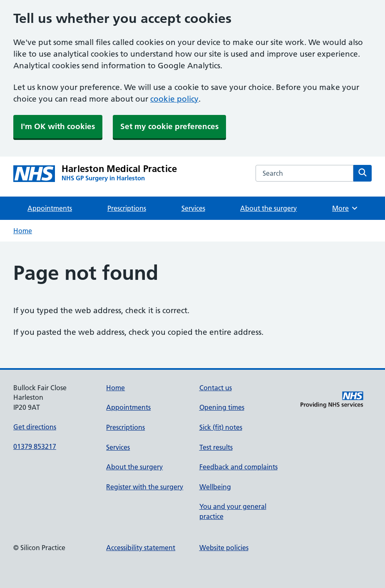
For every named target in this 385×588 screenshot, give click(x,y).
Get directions (35, 427)
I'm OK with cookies (58, 126)
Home (23, 231)
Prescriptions (127, 208)
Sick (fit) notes (221, 427)
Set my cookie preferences (169, 126)
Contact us (216, 388)
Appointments (50, 208)
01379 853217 (35, 446)
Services (193, 208)
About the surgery (268, 208)
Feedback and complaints (238, 467)
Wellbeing (215, 487)
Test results (216, 447)
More (345, 208)
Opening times (222, 407)
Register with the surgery (145, 487)
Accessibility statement (141, 548)
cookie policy (174, 99)
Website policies (224, 548)
